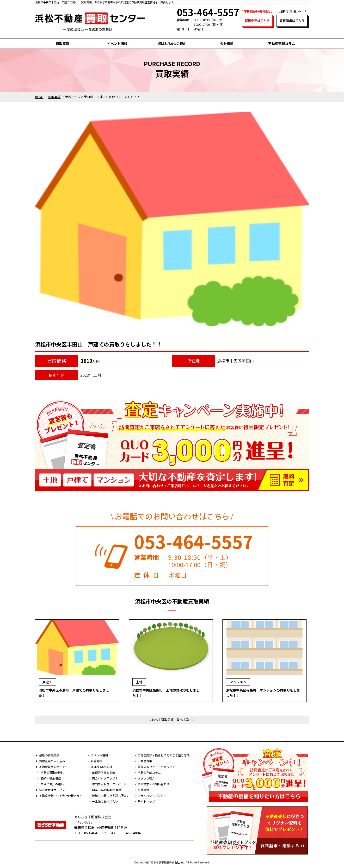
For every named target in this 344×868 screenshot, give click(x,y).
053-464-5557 (194, 541)
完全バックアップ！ (105, 778)
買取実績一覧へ (172, 720)
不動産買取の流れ (52, 772)
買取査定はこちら (257, 21)
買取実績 (62, 44)
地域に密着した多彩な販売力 (111, 796)
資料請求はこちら (292, 21)
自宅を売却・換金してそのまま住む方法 (164, 755)
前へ (155, 720)
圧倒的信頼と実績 (104, 772)
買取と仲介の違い (52, 784)
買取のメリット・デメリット (156, 767)
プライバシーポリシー (152, 796)
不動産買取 (145, 761)
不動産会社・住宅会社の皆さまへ (61, 796)
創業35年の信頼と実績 (107, 790)
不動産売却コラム (282, 44)
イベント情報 (117, 44)
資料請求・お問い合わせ (154, 784)
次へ (189, 720)
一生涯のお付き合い (105, 801)
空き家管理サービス (52, 790)
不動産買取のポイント (54, 767)
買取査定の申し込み (52, 761)
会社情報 (227, 44)
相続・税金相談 (51, 778)
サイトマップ (146, 801)
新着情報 (96, 761)
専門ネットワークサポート (109, 784)
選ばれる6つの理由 (172, 44)
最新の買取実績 (49, 755)
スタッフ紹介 (146, 778)
